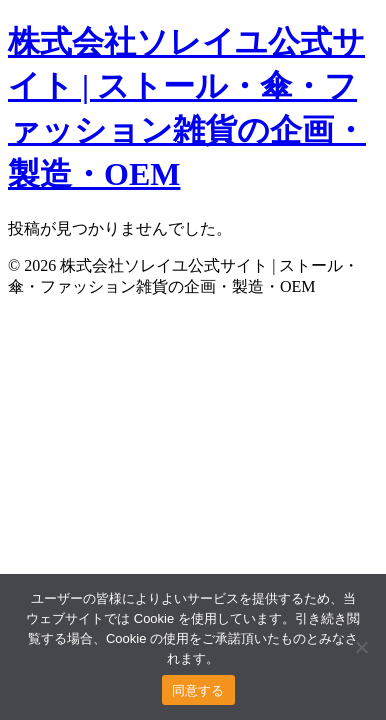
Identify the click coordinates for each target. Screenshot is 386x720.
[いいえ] (361, 647)
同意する (198, 690)
